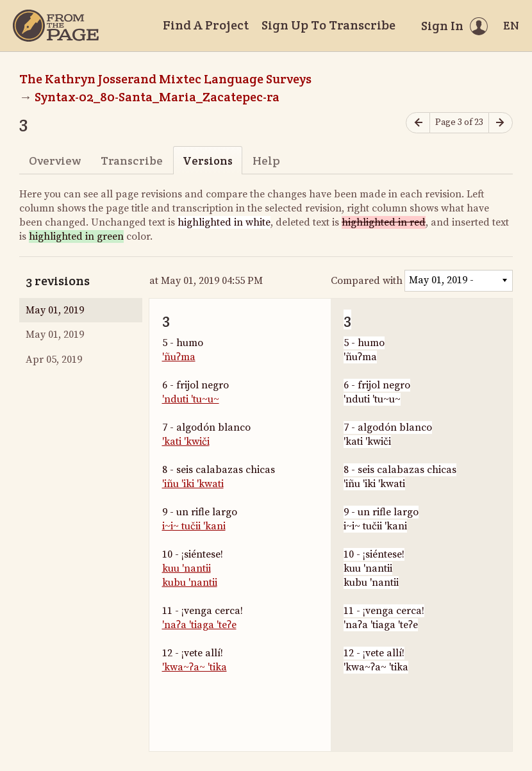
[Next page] (501, 123)
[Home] (56, 26)
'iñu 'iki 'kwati (193, 484)
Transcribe (132, 161)
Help (266, 161)
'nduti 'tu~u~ (191, 399)
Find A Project (206, 25)
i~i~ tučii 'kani (194, 526)
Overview (55, 161)
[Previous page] (418, 123)
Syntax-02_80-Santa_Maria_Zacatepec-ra (157, 97)
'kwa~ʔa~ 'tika (195, 667)
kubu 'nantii (190, 583)
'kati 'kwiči (186, 442)
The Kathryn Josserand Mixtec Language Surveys (165, 79)
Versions (208, 161)
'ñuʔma (179, 357)
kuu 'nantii (187, 568)
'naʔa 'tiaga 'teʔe (199, 625)
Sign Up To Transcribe (328, 25)
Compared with (367, 281)
